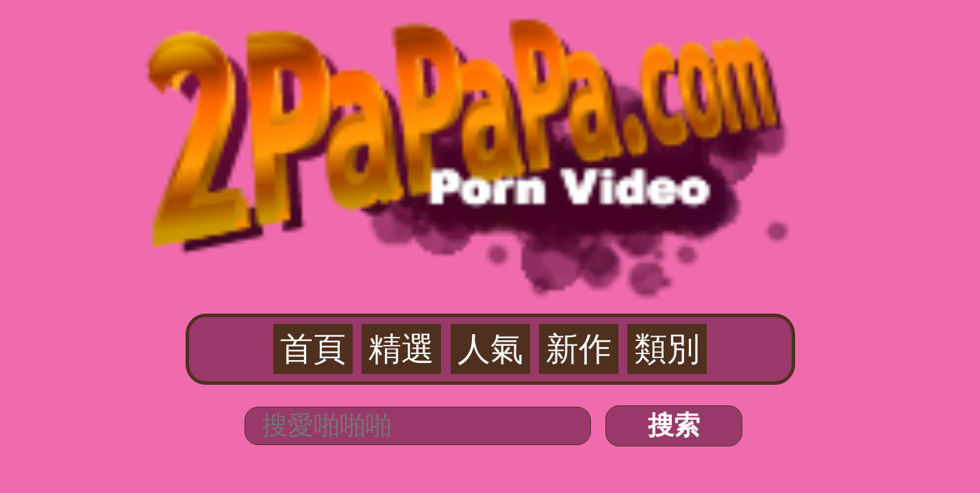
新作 (532, 83)
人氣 (490, 83)
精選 (448, 83)
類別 (575, 83)
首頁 (405, 83)
